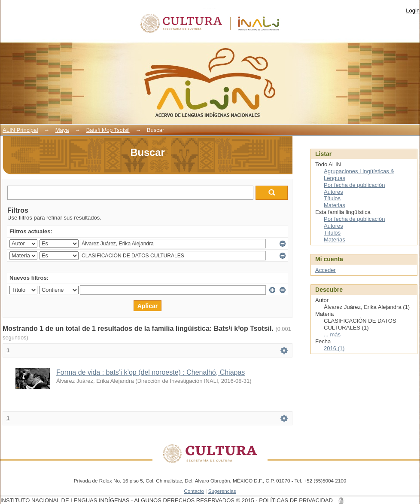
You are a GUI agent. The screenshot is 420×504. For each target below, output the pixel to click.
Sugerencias (222, 491)
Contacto (194, 491)
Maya (62, 130)
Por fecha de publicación (354, 185)
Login (413, 11)
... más (332, 334)
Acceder (326, 270)
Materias (335, 205)
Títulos (332, 198)
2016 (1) (334, 348)
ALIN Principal (20, 130)
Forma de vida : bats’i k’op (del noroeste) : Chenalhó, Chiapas (151, 372)
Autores (333, 192)
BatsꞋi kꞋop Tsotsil (108, 130)
